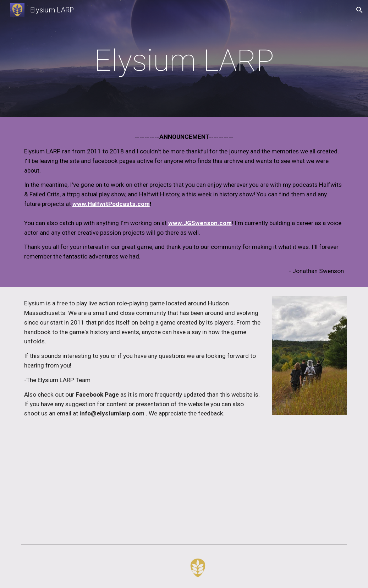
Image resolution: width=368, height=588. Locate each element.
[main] (184, 61)
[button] (359, 10)
